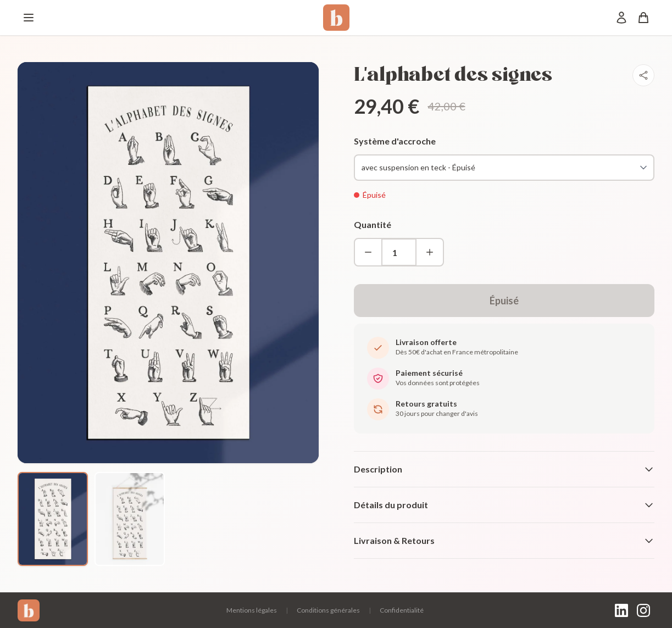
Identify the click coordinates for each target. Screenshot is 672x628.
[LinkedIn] (621, 610)
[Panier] (643, 18)
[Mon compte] (621, 18)
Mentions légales (252, 610)
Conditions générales (328, 610)
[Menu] (29, 18)
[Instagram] (643, 610)
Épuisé (504, 301)
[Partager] (643, 75)
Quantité (373, 224)
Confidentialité (402, 610)
